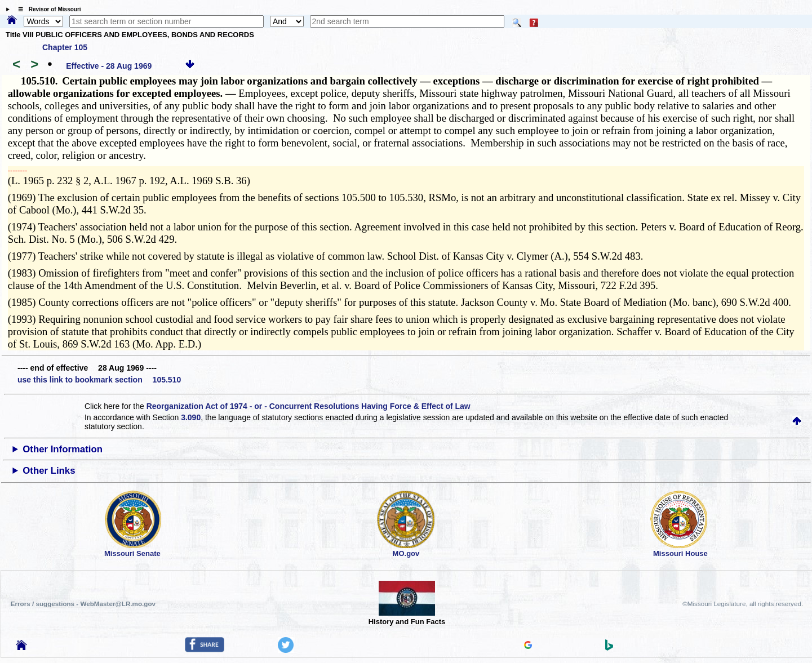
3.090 (191, 417)
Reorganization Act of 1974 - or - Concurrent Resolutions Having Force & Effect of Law (309, 406)
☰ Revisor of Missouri (47, 9)
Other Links (49, 471)
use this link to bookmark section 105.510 (99, 380)
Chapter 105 (65, 47)
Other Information (63, 449)
